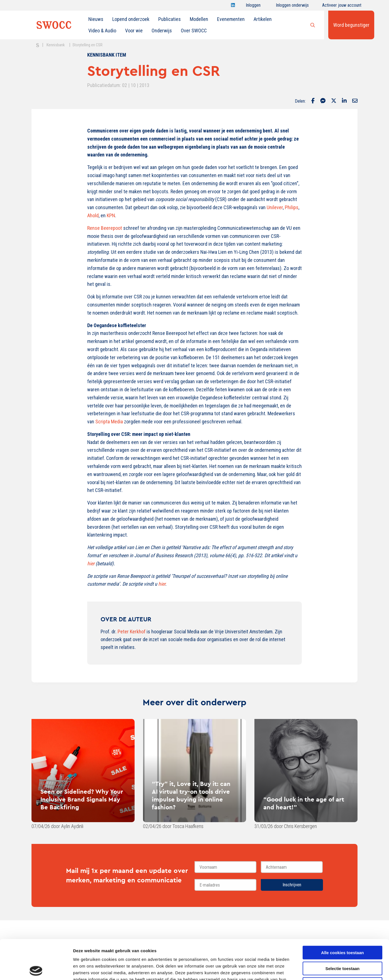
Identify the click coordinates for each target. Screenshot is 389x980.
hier (162, 584)
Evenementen (231, 19)
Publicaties (170, 19)
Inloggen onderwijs (292, 7)
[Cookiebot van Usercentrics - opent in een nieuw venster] (36, 969)
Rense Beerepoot (105, 228)
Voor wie (134, 31)
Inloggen (253, 7)
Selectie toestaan (343, 929)
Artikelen (263, 19)
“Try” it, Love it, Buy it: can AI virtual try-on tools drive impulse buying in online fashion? (191, 795)
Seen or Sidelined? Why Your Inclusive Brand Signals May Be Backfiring (82, 799)
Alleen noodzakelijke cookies (342, 944)
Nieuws (96, 19)
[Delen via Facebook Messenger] (323, 101)
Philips (292, 207)
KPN (111, 215)
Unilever (275, 207)
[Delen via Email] (355, 101)
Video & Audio (102, 31)
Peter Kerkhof (132, 632)
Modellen (199, 19)
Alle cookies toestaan (342, 913)
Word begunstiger (351, 25)
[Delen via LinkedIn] (344, 101)
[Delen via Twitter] (334, 101)
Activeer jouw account (342, 7)
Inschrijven (292, 885)
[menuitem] (96, 19)
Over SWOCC (194, 31)
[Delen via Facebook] (313, 101)
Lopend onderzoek (131, 19)
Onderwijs (162, 31)
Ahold (93, 215)
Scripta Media (109, 422)
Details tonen (301, 969)
